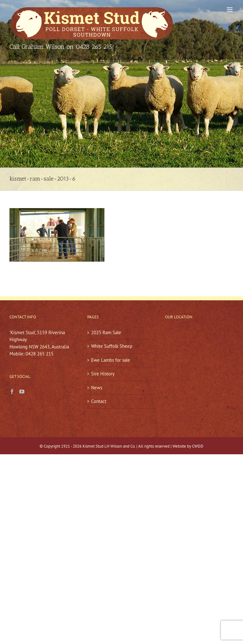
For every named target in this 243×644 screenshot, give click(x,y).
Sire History (103, 374)
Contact (99, 401)
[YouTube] (22, 392)
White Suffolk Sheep (112, 346)
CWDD (198, 446)
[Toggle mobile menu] (230, 10)
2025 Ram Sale (106, 332)
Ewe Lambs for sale (111, 360)
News (97, 388)
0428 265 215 (94, 47)
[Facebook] (12, 392)
